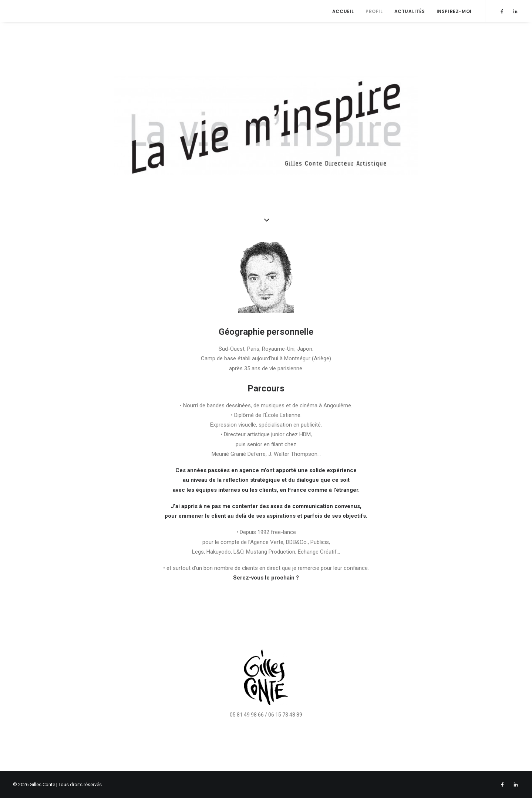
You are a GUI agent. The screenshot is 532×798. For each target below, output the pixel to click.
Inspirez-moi (454, 11)
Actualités (410, 11)
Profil (374, 11)
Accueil (343, 11)
